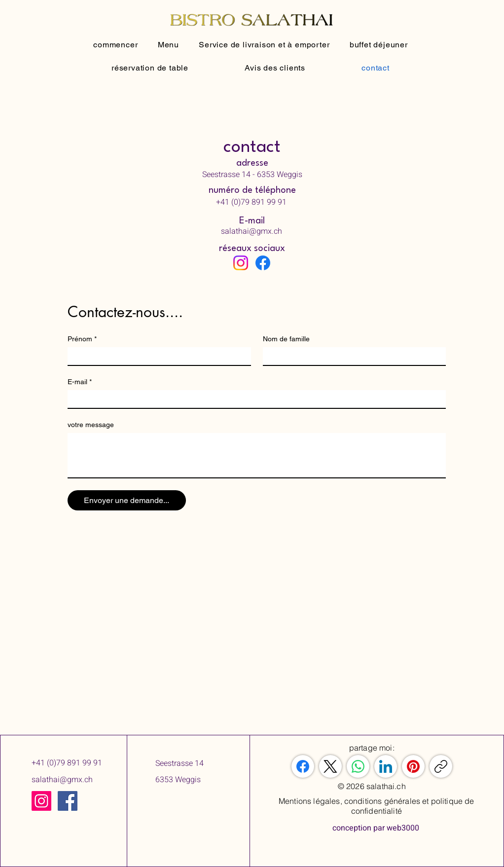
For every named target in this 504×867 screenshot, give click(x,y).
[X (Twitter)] (330, 766)
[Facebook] (263, 263)
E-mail (80, 382)
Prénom (82, 339)
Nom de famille (286, 339)
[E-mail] (254, 399)
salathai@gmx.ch (62, 780)
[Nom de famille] (352, 356)
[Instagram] (241, 263)
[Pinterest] (413, 766)
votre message (91, 425)
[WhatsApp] (358, 766)
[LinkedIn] (386, 766)
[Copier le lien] (441, 766)
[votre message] (257, 455)
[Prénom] (156, 356)
